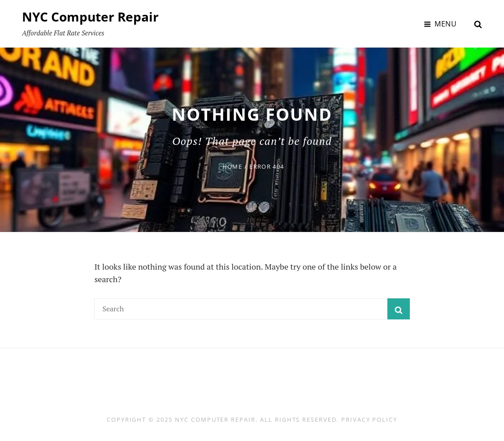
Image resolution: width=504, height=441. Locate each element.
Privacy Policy (369, 419)
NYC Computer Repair (90, 17)
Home (232, 166)
